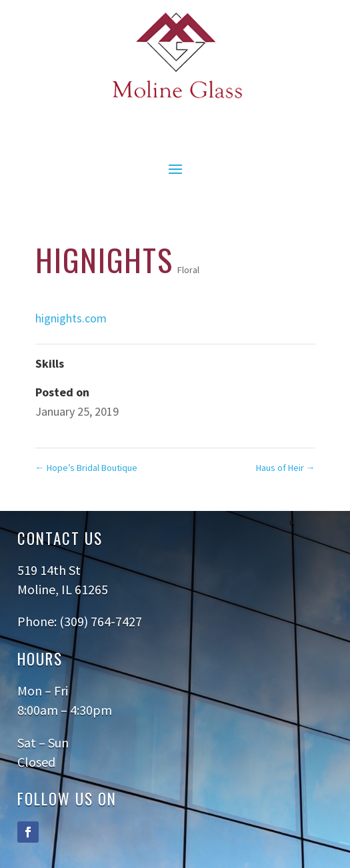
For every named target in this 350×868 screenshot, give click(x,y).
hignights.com (71, 318)
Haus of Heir (286, 468)
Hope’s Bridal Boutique (86, 468)
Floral (188, 270)
